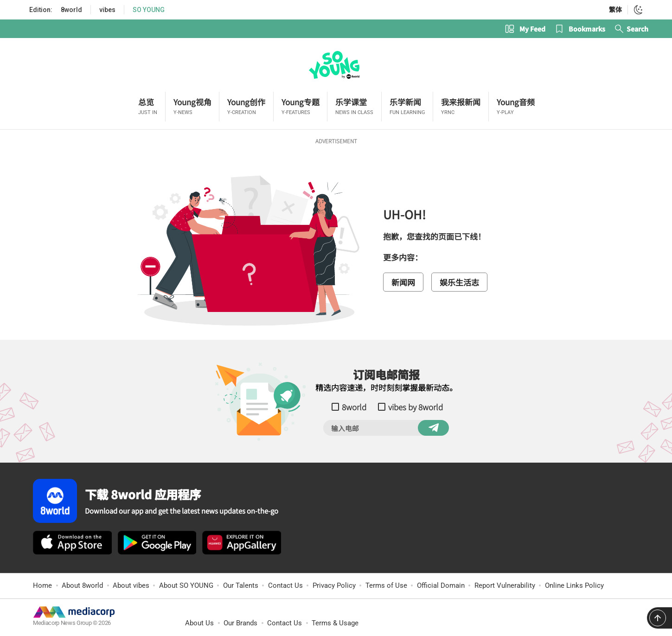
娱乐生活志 (459, 282)
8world (71, 10)
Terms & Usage (335, 623)
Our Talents (241, 585)
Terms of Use (386, 585)
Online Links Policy (574, 585)
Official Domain (441, 585)
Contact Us (285, 585)
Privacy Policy (334, 585)
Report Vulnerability (505, 585)
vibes (107, 10)
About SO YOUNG (186, 585)
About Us (199, 623)
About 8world (82, 585)
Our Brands (240, 623)
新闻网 (403, 282)
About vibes (131, 585)
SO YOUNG (149, 10)
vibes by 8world (416, 407)
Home (42, 585)
